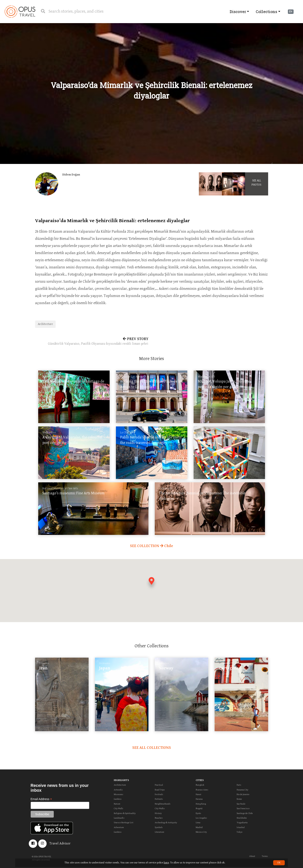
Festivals (159, 794)
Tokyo (239, 832)
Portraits (159, 799)
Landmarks (119, 818)
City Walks (160, 808)
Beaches (159, 818)
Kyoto (198, 813)
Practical (159, 785)
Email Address (41, 799)
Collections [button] (266, 12)
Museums (119, 794)
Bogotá (199, 808)
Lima (198, 822)
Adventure (119, 827)
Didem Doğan (71, 175)
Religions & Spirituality (125, 813)
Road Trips (160, 790)
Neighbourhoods (163, 804)
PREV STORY (92, 342)
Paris (239, 785)
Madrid (199, 827)
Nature (117, 804)
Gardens (118, 799)
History (158, 813)
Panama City (242, 790)
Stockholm (242, 818)
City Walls (119, 808)
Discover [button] (238, 12)
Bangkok (200, 785)
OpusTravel (20, 12)
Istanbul (241, 827)
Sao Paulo (241, 804)
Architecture (45, 324)
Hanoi (198, 794)
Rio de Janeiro (243, 794)
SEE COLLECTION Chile (151, 546)
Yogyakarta (242, 822)
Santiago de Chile (245, 813)
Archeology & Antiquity (166, 822)
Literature (159, 832)
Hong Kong (201, 804)
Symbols (159, 827)
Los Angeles (201, 818)
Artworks (118, 790)
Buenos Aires (202, 790)
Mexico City (201, 832)
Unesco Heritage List (124, 822)
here (166, 863)
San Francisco (243, 808)
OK (279, 863)
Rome (239, 799)
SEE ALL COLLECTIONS (152, 748)
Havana (199, 799)
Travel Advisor (60, 844)
